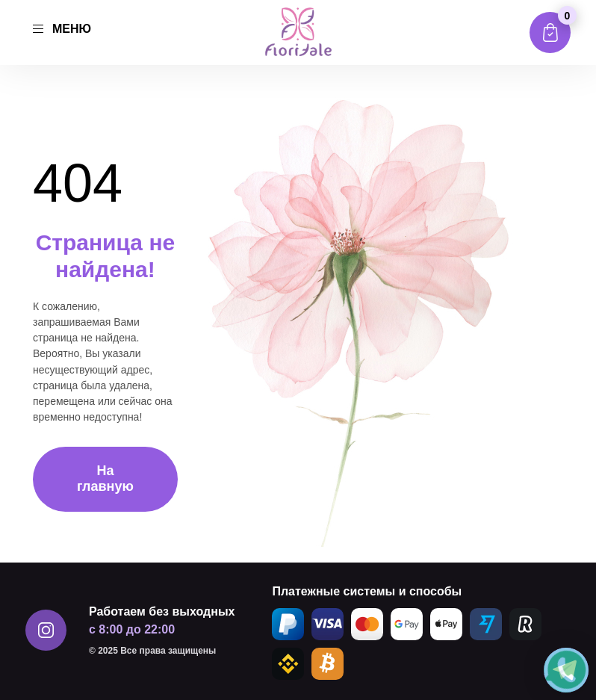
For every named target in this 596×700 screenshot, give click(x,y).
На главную (105, 478)
